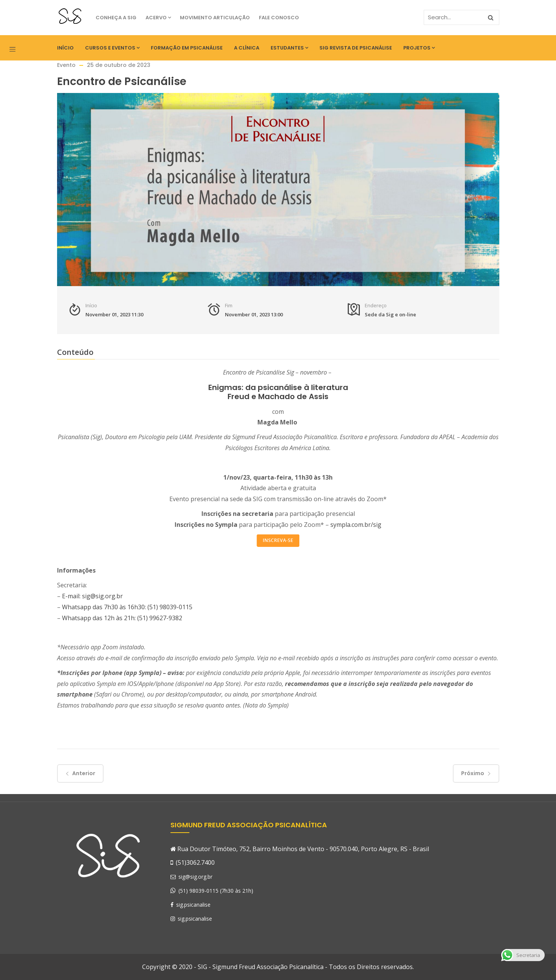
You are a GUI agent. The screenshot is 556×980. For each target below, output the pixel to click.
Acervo (158, 18)
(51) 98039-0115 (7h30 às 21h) (216, 891)
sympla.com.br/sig (356, 525)
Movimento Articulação (215, 18)
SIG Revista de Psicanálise (356, 48)
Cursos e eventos (112, 48)
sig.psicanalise (190, 905)
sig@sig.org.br (191, 877)
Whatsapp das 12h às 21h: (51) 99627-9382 (122, 618)
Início (65, 48)
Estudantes (289, 48)
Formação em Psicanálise (187, 48)
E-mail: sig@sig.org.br (92, 596)
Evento (66, 65)
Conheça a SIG (116, 18)
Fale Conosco (279, 18)
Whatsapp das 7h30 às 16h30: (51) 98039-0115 (127, 607)
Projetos (419, 48)
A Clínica (247, 48)
